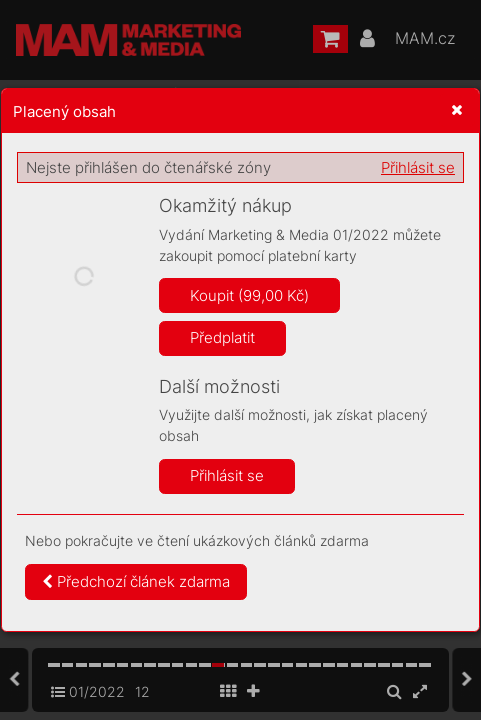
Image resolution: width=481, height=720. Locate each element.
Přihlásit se (418, 167)
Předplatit (222, 337)
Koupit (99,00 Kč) (249, 295)
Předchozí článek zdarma (136, 581)
